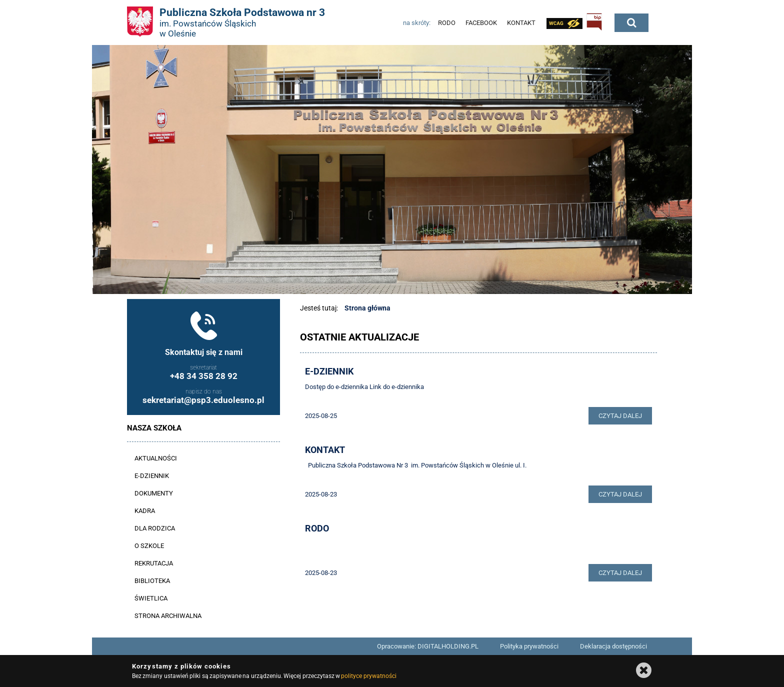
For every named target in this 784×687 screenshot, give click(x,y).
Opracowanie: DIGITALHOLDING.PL (428, 646)
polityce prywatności (368, 676)
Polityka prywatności (529, 646)
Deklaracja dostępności (613, 646)
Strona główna (367, 308)
